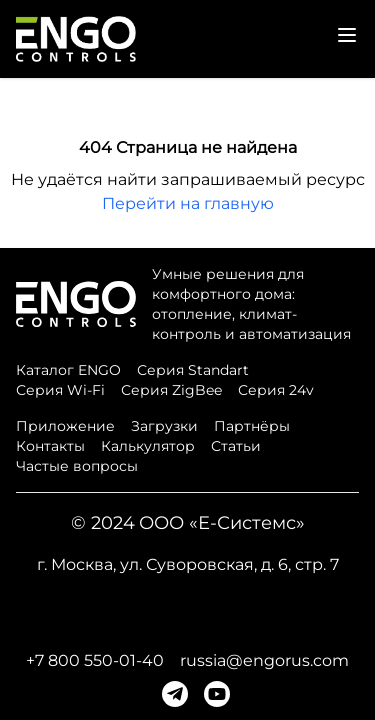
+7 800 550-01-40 (95, 660)
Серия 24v (276, 390)
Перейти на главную (188, 203)
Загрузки (164, 426)
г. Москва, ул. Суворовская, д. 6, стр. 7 (188, 564)
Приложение (65, 426)
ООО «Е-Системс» (222, 523)
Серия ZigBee (171, 390)
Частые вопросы (77, 466)
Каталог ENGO (68, 370)
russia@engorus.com (264, 660)
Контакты (50, 446)
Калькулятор (148, 446)
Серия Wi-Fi (60, 390)
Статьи (236, 446)
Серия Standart (193, 370)
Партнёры (252, 426)
